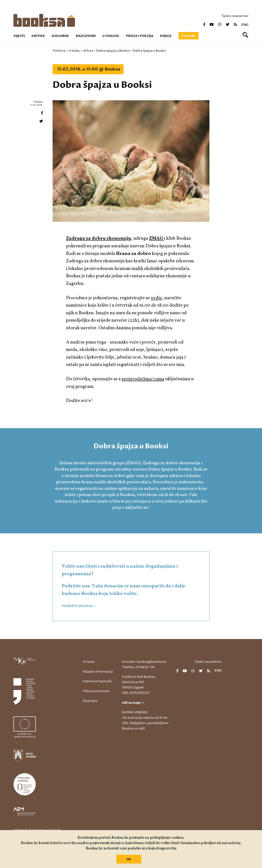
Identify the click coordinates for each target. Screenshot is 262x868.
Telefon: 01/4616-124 (138, 667)
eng (245, 25)
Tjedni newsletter (235, 16)
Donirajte (90, 701)
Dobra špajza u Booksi (113, 51)
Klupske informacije (98, 672)
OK (129, 859)
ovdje (156, 298)
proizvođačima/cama (143, 379)
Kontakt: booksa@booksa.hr (144, 662)
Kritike (38, 36)
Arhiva (88, 51)
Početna (59, 51)
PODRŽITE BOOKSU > (79, 606)
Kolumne (60, 36)
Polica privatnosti (96, 691)
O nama (89, 662)
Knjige (166, 36)
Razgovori (86, 36)
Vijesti (19, 36)
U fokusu (111, 36)
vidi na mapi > (133, 703)
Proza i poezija (140, 36)
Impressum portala (97, 681)
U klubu (189, 36)
